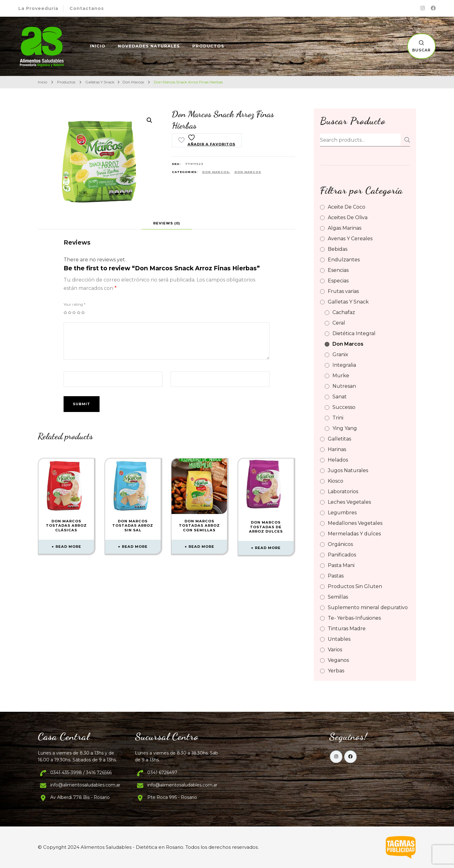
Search (405, 140)
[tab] (167, 223)
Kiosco (336, 481)
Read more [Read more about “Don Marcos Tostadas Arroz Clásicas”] (68, 547)
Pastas (336, 576)
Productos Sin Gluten (355, 586)
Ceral (339, 323)
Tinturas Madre (347, 629)
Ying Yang (345, 428)
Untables (339, 639)
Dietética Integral (354, 333)
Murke (341, 376)
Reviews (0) (167, 223)
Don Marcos (216, 172)
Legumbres (342, 513)
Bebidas (338, 249)
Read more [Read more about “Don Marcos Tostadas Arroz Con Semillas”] (201, 547)
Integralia (344, 365)
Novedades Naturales (149, 46)
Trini (338, 418)
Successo (344, 407)
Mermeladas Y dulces (354, 534)
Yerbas (336, 671)
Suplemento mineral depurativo (368, 607)
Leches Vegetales (349, 502)
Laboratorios (343, 492)
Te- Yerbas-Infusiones (354, 618)
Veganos (338, 660)
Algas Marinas (345, 228)
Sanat (340, 397)
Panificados (342, 555)
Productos (208, 46)
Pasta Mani (341, 565)
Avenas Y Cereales (350, 239)
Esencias (338, 270)
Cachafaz (344, 312)
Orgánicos (340, 544)
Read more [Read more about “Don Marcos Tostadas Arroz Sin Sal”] (135, 547)
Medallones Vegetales (355, 523)
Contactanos (87, 8)
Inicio (98, 46)
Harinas (337, 449)
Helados (338, 460)
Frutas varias (343, 291)
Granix (340, 354)
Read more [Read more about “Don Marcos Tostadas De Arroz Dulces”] (268, 548)
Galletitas (339, 439)
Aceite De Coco (347, 207)
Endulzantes (344, 260)
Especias (338, 281)
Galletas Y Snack (348, 302)
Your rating (74, 304)
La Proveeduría (38, 8)
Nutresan (344, 386)
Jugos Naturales (348, 470)
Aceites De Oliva (348, 217)
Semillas (338, 597)
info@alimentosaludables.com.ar (85, 785)
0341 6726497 (162, 773)
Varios (335, 650)
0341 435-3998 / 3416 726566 (81, 773)
